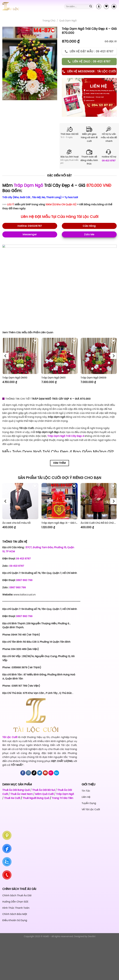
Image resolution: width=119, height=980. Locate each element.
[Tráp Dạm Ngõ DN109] (99, 356)
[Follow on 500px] (56, 773)
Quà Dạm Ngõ (68, 21)
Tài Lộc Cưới (88, 217)
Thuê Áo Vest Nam (22, 794)
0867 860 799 (24, 580)
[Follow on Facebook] (23, 773)
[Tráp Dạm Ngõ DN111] (59, 356)
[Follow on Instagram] (28, 773)
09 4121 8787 (109, 161)
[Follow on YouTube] (45, 773)
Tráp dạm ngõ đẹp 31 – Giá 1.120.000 (59, 523)
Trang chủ (49, 21)
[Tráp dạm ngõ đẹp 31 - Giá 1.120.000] (59, 501)
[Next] (113, 356)
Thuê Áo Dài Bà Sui (44, 790)
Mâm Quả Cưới (44, 794)
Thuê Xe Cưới (12, 798)
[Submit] (91, 7)
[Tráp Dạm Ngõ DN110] (20, 356)
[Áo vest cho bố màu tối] (20, 501)
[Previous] (6, 356)
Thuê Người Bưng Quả (36, 798)
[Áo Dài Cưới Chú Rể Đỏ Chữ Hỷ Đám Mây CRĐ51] (99, 501)
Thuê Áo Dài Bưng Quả (16, 790)
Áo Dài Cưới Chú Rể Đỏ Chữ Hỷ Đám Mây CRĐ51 (99, 523)
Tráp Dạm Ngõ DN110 (15, 378)
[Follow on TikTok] (34, 773)
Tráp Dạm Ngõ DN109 (93, 378)
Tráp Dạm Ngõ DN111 (53, 378)
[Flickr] (51, 773)
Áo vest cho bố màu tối (16, 523)
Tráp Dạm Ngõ (28, 185)
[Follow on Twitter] (40, 773)
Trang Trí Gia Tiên (62, 798)
